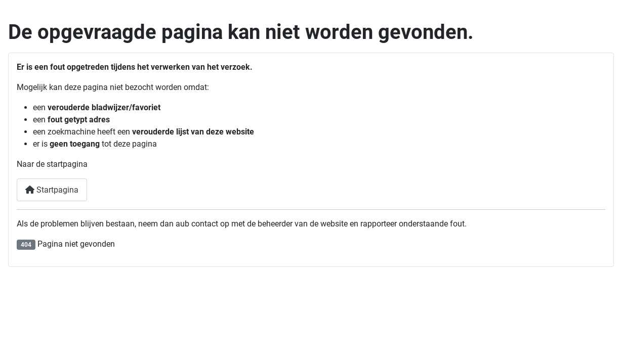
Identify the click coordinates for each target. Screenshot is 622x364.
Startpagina (52, 190)
